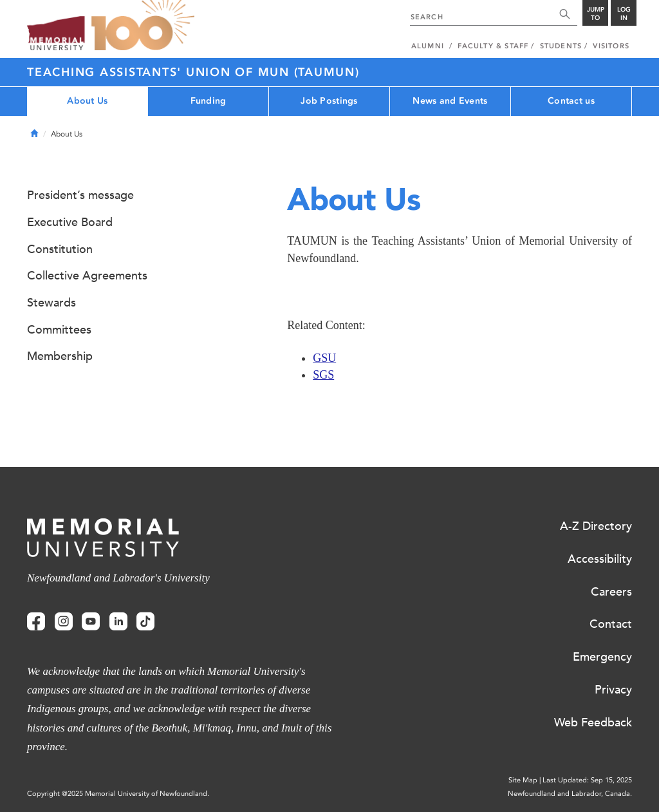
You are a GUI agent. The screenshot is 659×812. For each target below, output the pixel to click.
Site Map (523, 780)
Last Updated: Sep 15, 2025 (587, 780)
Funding (209, 101)
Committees (59, 330)
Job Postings (329, 101)
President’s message (80, 195)
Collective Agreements (87, 276)
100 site (143, 26)
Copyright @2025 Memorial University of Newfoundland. (118, 794)
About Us (87, 101)
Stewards (51, 303)
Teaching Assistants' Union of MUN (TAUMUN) (193, 72)
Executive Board (70, 222)
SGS (323, 375)
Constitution (60, 249)
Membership (60, 356)
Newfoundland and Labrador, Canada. (570, 794)
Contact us (571, 101)
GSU (324, 358)
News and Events (450, 101)
